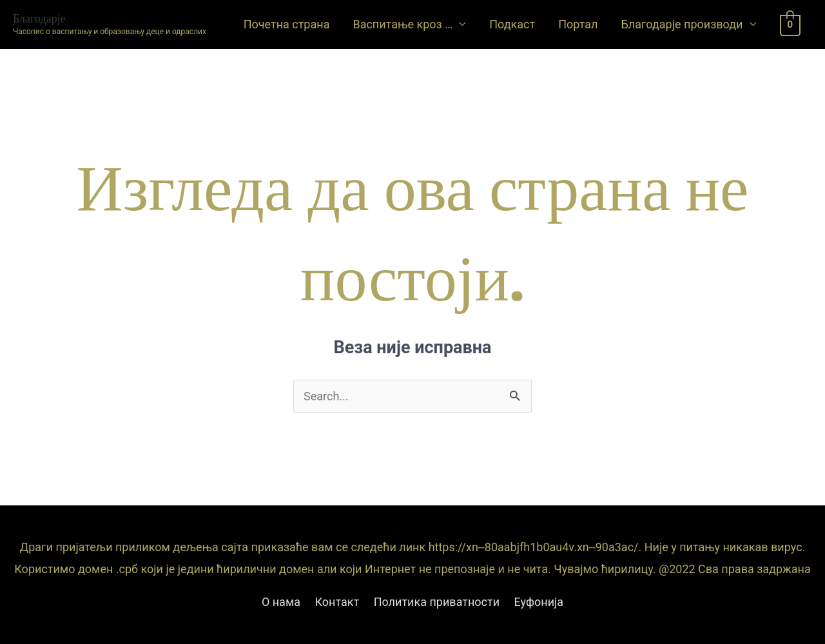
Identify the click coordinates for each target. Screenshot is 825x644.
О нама (281, 602)
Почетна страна (287, 24)
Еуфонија (539, 602)
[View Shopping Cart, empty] (791, 24)
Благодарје (39, 18)
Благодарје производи (682, 24)
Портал (578, 24)
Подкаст (512, 24)
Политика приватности (437, 602)
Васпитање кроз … (403, 24)
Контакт (337, 602)
